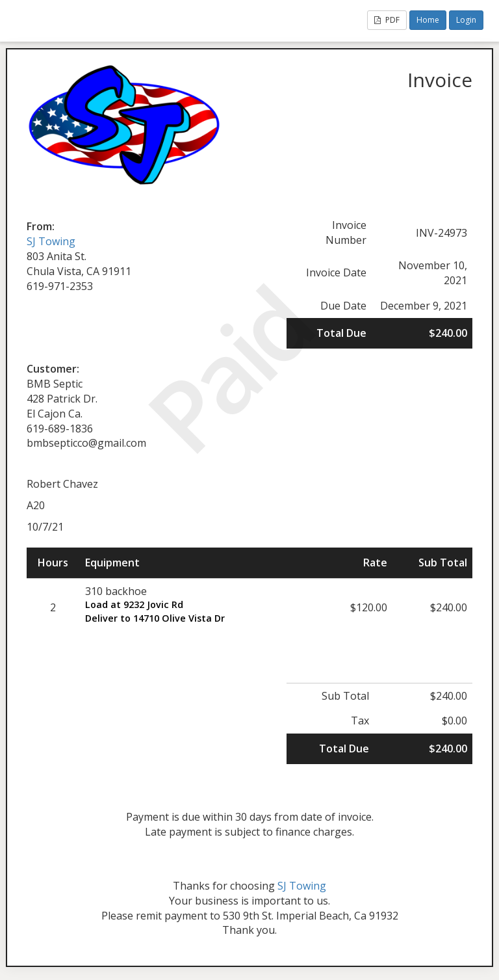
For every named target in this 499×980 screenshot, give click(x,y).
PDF (387, 20)
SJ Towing (51, 241)
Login (466, 20)
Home (428, 20)
